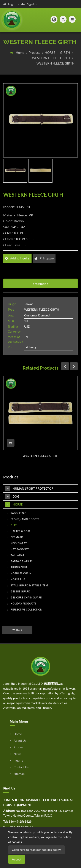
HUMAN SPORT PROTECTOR (29, 489)
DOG (12, 496)
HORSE (50, 52)
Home (20, 52)
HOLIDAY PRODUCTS (22, 604)
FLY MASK (15, 537)
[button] (54, 19)
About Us (18, 741)
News (15, 754)
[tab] (40, 290)
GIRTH (65, 52)
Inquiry (17, 760)
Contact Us (19, 767)
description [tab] (40, 284)
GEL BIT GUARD (19, 591)
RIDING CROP (17, 567)
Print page (44, 258)
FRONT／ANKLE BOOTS (23, 519)
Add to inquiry (17, 258)
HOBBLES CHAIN (19, 573)
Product (35, 52)
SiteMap (17, 774)
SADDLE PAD (17, 513)
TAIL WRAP (16, 555)
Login (10, 4)
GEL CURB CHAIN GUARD (25, 597)
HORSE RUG (16, 579)
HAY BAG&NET (18, 549)
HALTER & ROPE (19, 531)
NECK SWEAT (17, 543)
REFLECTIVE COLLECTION (25, 610)
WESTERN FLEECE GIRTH (51, 58)
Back (17, 630)
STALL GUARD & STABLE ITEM (28, 585)
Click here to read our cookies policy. (37, 850)
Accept (17, 859)
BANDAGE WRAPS (20, 561)
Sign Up (29, 4)
